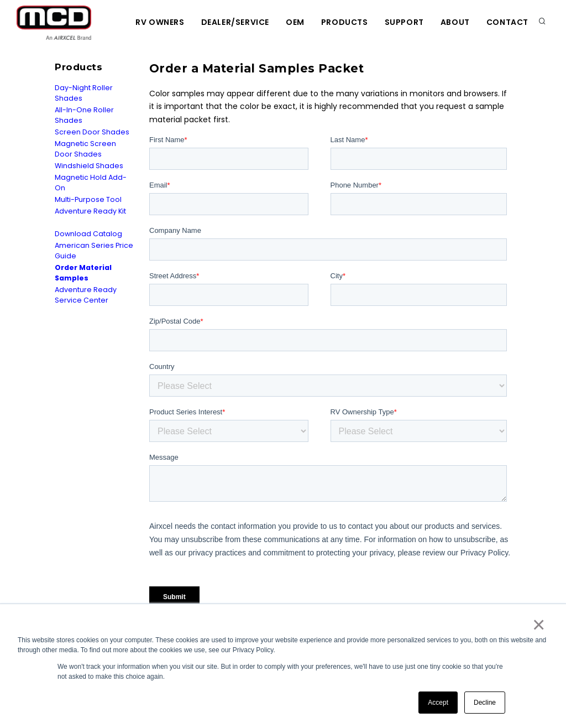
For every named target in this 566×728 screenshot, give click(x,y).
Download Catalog (88, 234)
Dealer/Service (235, 22)
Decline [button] (485, 703)
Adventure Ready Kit (90, 211)
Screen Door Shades (92, 132)
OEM (295, 22)
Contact (507, 22)
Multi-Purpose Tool (88, 199)
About (455, 22)
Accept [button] (438, 703)
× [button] (538, 625)
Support (404, 22)
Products (345, 22)
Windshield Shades (89, 166)
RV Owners (160, 22)
